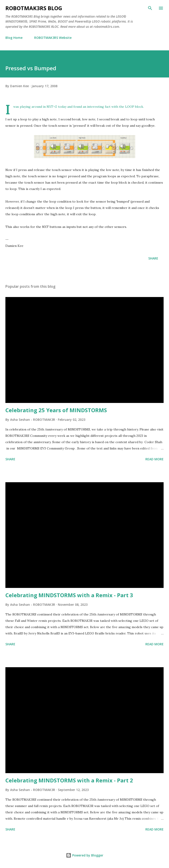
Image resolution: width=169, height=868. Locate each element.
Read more (154, 459)
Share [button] (153, 258)
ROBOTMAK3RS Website (53, 38)
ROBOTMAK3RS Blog (34, 8)
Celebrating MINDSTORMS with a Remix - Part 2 (69, 780)
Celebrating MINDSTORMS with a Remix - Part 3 (69, 595)
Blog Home (14, 38)
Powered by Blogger (85, 855)
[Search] (150, 8)
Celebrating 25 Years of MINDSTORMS (56, 410)
